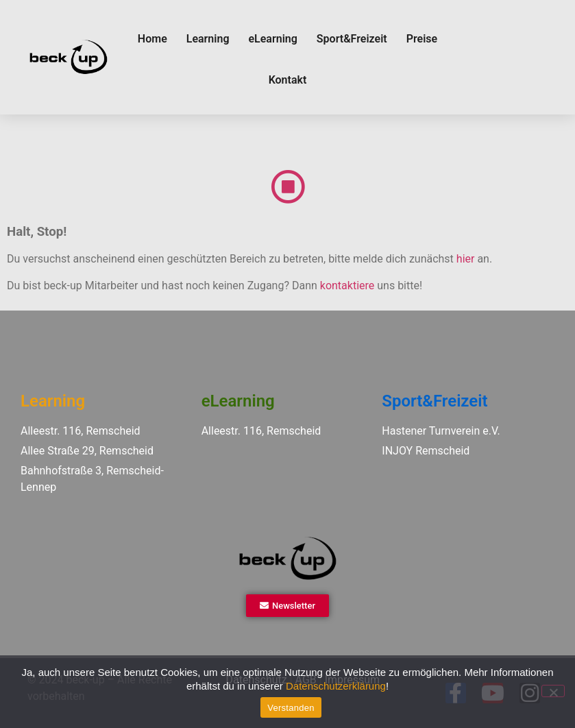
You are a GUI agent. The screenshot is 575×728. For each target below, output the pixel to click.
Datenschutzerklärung (336, 686)
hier (466, 259)
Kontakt (288, 80)
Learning (208, 39)
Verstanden (291, 708)
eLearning (272, 39)
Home (152, 39)
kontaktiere (347, 286)
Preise (422, 39)
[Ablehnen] (553, 691)
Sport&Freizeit (352, 39)
